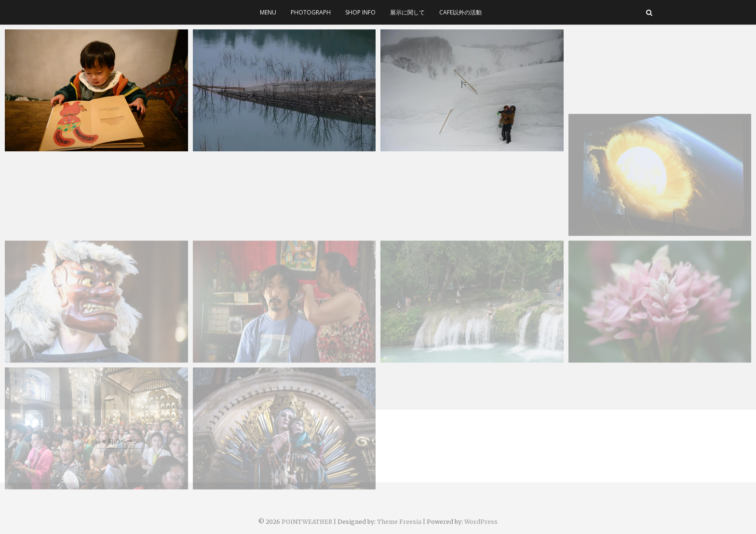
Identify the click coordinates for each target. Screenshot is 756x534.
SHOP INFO (360, 12)
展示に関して (407, 12)
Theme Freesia (399, 522)
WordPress (481, 522)
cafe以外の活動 (460, 12)
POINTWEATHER (307, 522)
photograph (311, 12)
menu (268, 12)
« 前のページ (120, 441)
